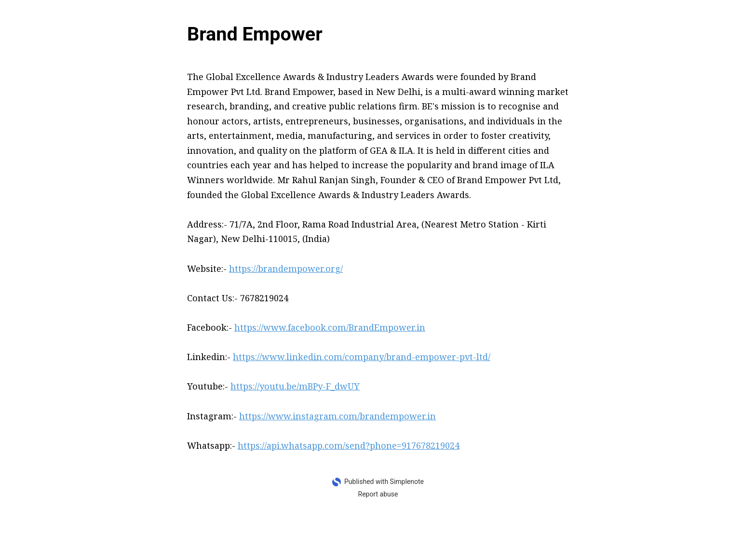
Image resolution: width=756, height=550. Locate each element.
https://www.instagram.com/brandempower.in (337, 416)
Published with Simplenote (384, 482)
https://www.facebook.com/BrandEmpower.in (330, 327)
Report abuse (378, 494)
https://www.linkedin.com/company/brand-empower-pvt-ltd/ (362, 357)
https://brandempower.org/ (286, 268)
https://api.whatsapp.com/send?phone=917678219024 (349, 445)
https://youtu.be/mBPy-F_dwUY (295, 386)
